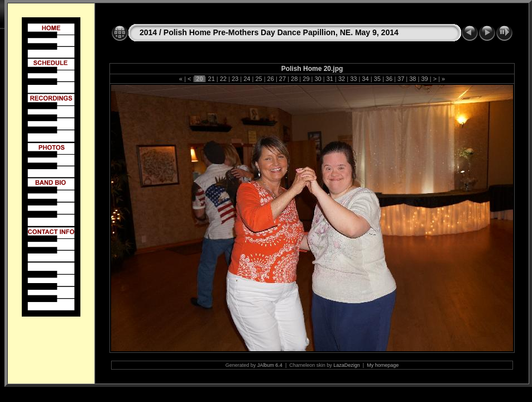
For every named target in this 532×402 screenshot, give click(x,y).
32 (342, 79)
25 (258, 79)
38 (413, 79)
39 (424, 79)
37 (401, 79)
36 (389, 79)
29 (306, 79)
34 (365, 79)
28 (294, 79)
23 (235, 79)
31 (330, 79)
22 (223, 79)
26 (271, 79)
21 (211, 79)
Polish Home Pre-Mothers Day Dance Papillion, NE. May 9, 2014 (281, 32)
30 (318, 79)
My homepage (383, 365)
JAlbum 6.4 (270, 365)
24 (247, 79)
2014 (148, 32)
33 (353, 79)
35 (377, 79)
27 (282, 79)
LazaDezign (347, 365)
